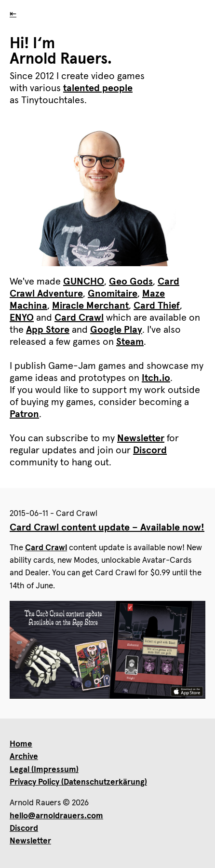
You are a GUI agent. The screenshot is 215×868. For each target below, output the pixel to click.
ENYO (22, 318)
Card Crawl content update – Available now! (107, 528)
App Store (48, 330)
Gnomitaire (113, 294)
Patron (24, 414)
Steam (130, 342)
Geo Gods (131, 282)
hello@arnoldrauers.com (56, 816)
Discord (150, 450)
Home (21, 744)
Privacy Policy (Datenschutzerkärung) (78, 782)
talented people (98, 88)
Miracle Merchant (90, 306)
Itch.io (156, 378)
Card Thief (157, 306)
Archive (24, 757)
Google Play (116, 330)
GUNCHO (84, 282)
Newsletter (141, 438)
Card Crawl (79, 318)
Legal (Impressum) (44, 770)
